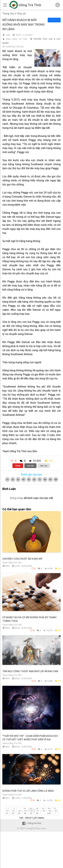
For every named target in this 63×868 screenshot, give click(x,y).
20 (49, 809)
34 (25, 813)
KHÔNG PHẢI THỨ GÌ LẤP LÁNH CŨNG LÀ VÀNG (28, 791)
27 (38, 811)
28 (44, 811)
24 (19, 811)
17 (31, 809)
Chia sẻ (21, 14)
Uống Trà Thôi (30, 5)
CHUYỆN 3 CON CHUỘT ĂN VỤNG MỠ (22, 559)
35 (31, 813)
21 (55, 809)
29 (50, 811)
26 (32, 811)
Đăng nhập (17, 498)
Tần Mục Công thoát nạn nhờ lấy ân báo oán (30, 671)
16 (25, 809)
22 (7, 811)
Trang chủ (8, 14)
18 (37, 809)
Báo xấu (44, 466)
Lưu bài (30, 466)
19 (43, 809)
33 (19, 813)
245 (49, 813)
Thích (18, 466)
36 (37, 813)
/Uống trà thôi (32, 823)
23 (13, 811)
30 (56, 811)
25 (26, 811)
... (19, 809)
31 (7, 813)
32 (13, 813)
